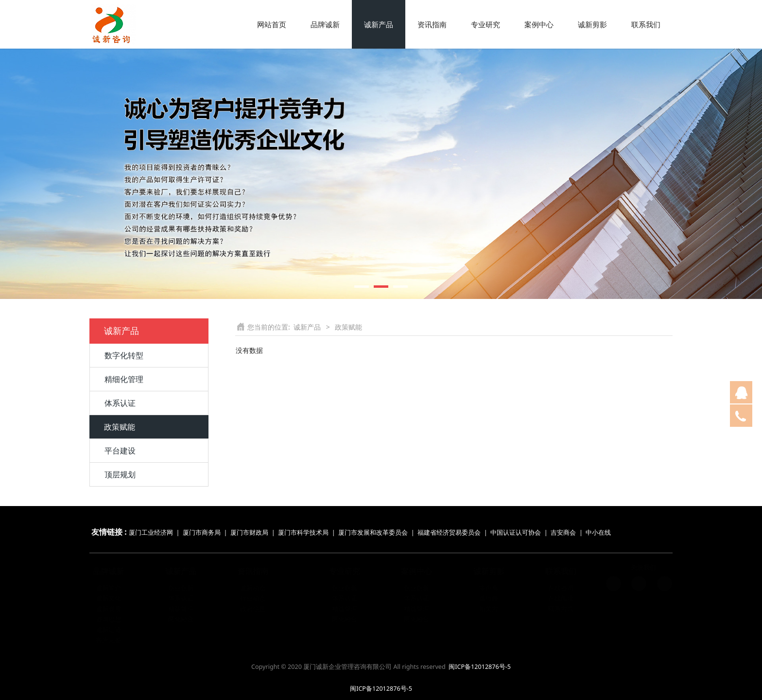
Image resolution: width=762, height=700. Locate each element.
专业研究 (485, 24)
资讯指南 (432, 24)
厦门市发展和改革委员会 (373, 533)
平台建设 (120, 451)
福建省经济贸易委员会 (449, 533)
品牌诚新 (325, 24)
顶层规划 (120, 474)
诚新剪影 (592, 24)
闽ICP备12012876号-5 (480, 667)
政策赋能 (120, 427)
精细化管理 (124, 379)
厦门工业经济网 (151, 533)
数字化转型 (124, 355)
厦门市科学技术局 (303, 533)
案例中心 (539, 24)
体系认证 (120, 403)
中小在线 (598, 533)
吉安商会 (563, 533)
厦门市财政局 (249, 533)
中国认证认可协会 (516, 533)
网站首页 (272, 24)
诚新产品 (379, 24)
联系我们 (646, 24)
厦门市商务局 (202, 533)
